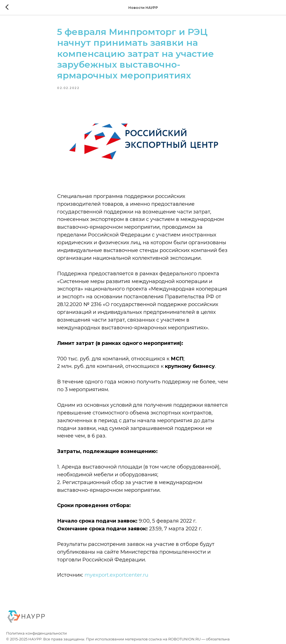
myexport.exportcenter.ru (116, 575)
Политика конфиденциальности (36, 633)
